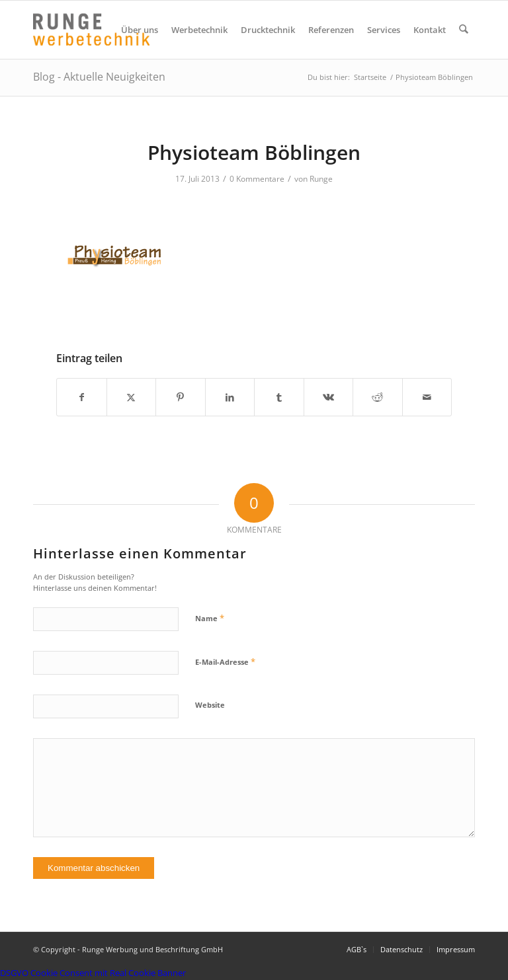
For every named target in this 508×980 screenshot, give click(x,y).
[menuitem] (140, 30)
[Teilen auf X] (132, 397)
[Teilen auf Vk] (329, 397)
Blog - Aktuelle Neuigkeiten (99, 77)
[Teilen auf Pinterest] (181, 397)
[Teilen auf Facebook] (82, 397)
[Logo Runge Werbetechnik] (91, 30)
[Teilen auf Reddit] (378, 397)
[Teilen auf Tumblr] (279, 397)
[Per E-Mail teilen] (427, 397)
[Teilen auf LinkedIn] (230, 397)
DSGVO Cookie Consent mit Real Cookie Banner (93, 973)
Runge (321, 179)
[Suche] (464, 30)
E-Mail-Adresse (225, 661)
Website (210, 705)
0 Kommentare (257, 179)
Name (210, 618)
